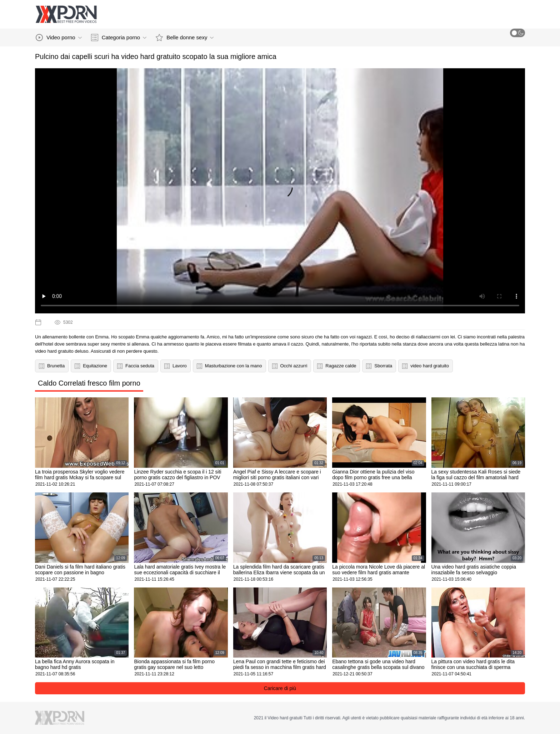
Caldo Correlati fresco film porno (89, 383)
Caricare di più (280, 688)
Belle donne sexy (185, 38)
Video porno (59, 38)
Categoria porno (119, 38)
